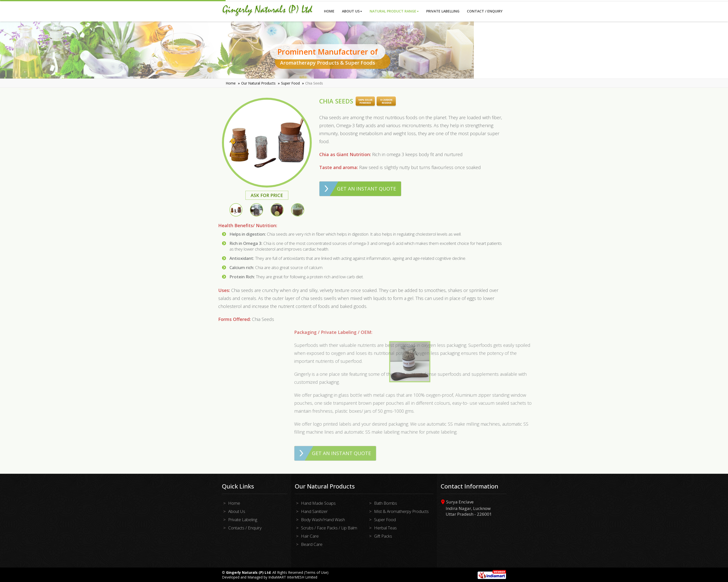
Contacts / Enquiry (245, 528)
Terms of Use (316, 572)
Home (329, 11)
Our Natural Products (258, 83)
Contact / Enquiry (485, 11)
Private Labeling (243, 520)
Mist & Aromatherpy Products (401, 511)
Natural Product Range (394, 11)
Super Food (290, 83)
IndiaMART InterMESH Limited (293, 577)
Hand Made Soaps (318, 503)
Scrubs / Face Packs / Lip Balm (329, 528)
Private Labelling (443, 11)
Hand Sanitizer (314, 511)
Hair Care (310, 536)
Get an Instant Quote (366, 189)
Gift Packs (383, 536)
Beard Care (312, 544)
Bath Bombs (386, 503)
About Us (352, 11)
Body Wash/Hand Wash (323, 520)
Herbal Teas (385, 528)
